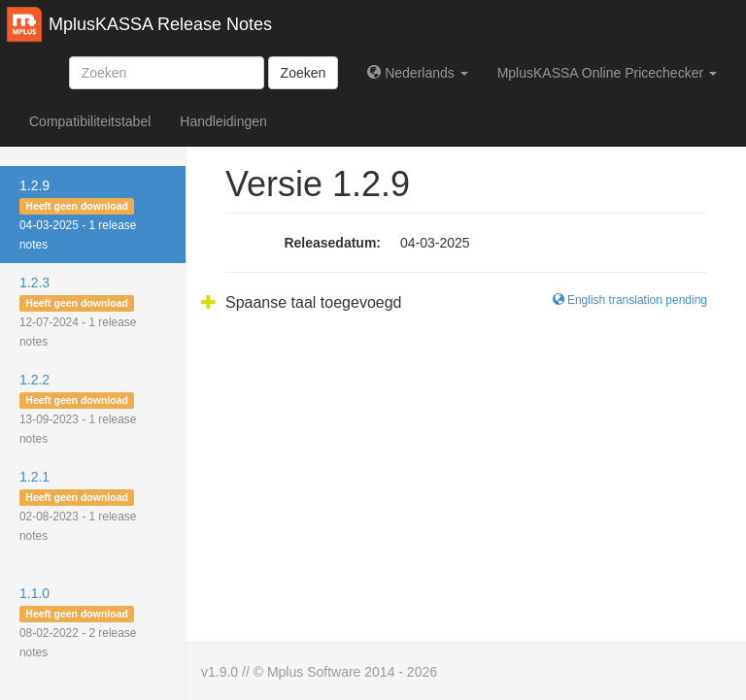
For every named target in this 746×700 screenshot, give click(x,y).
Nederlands (417, 73)
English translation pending (630, 300)
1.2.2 (78, 409)
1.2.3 (78, 312)
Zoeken (304, 73)
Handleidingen (223, 121)
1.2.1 (78, 506)
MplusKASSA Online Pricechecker (607, 73)
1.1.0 (78, 622)
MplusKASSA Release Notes (160, 24)
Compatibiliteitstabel (90, 121)
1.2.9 (78, 215)
